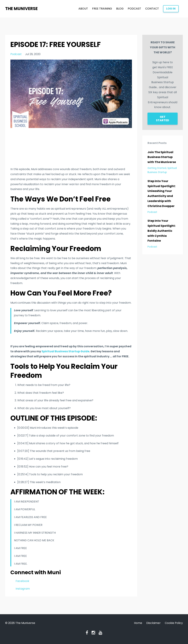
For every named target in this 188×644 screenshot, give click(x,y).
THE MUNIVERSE (21, 9)
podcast (16, 54)
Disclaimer (153, 623)
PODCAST (134, 9)
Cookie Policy (174, 623)
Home (138, 623)
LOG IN (171, 9)
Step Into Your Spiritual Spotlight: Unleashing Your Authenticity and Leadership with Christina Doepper (162, 194)
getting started (157, 168)
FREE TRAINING (102, 9)
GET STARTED (163, 119)
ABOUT (83, 9)
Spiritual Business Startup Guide (65, 351)
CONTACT (152, 9)
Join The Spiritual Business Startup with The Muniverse (162, 157)
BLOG (120, 9)
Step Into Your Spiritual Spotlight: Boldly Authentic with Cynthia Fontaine (162, 231)
